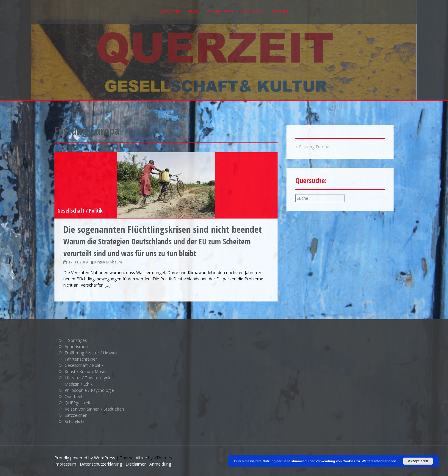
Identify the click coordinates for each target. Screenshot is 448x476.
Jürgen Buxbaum (108, 262)
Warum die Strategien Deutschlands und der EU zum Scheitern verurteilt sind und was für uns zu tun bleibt (163, 242)
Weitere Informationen (379, 461)
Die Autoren (253, 12)
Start (193, 12)
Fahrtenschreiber (81, 359)
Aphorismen (76, 347)
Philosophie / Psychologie (89, 390)
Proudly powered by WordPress (85, 458)
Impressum (65, 464)
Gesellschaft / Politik (80, 210)
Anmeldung (160, 464)
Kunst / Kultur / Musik (85, 371)
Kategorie (170, 12)
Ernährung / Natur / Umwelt (91, 353)
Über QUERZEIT (220, 12)
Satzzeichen (76, 415)
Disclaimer (136, 464)
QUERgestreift (78, 403)
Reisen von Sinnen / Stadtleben (94, 409)
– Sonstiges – (77, 340)
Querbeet (74, 396)
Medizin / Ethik (79, 384)
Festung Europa (314, 147)
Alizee (141, 458)
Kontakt (280, 12)
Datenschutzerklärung (101, 464)
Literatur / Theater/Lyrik (87, 378)
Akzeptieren (418, 461)
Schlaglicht (75, 421)
